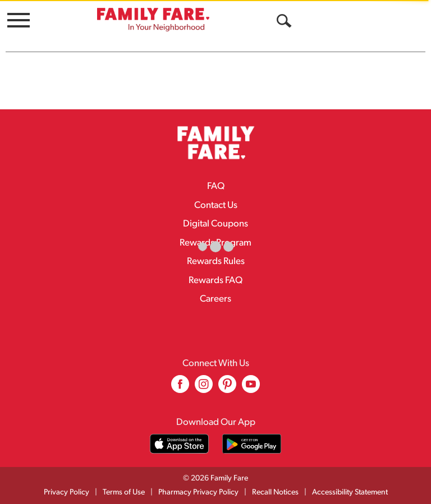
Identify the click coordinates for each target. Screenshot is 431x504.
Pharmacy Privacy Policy (198, 493)
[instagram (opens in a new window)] (204, 388)
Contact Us (216, 205)
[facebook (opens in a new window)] (180, 388)
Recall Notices (275, 493)
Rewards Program (215, 243)
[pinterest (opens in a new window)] (227, 388)
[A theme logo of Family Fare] (153, 19)
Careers (215, 299)
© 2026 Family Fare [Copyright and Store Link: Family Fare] (215, 478)
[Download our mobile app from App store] (179, 444)
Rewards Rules (216, 262)
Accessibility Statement (350, 493)
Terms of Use (124, 493)
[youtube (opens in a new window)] (251, 388)
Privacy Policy (67, 493)
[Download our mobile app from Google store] (252, 444)
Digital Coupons (215, 224)
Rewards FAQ (215, 281)
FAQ (216, 186)
